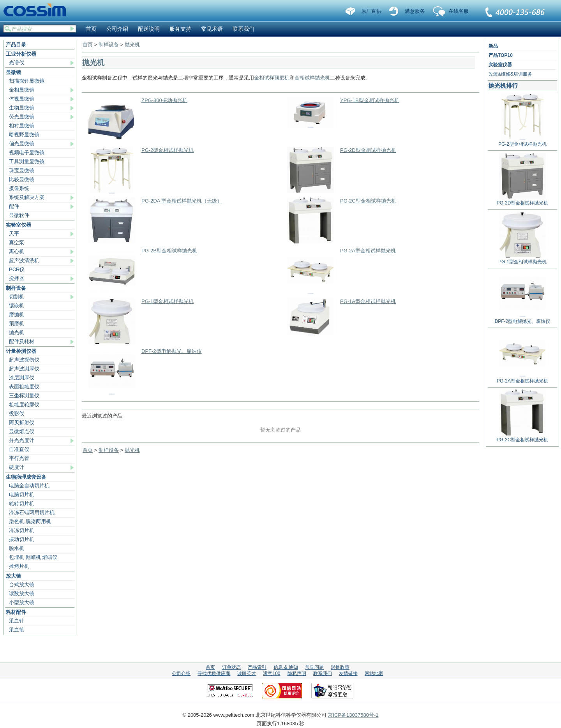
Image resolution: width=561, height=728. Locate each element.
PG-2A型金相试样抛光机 (368, 251)
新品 (493, 46)
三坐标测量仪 (24, 396)
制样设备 (16, 288)
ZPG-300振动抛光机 (164, 100)
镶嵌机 (17, 306)
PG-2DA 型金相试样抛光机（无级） (182, 201)
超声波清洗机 (24, 260)
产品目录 (16, 45)
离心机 (17, 251)
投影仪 (17, 413)
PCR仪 (17, 269)
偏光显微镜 (22, 144)
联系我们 (515, 13)
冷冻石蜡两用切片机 (32, 512)
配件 (14, 206)
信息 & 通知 (286, 667)
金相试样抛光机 (312, 78)
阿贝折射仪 (22, 422)
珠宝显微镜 (22, 170)
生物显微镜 (22, 108)
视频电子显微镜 (27, 152)
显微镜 (13, 72)
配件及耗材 (22, 341)
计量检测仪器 (21, 351)
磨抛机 (17, 315)
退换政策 (340, 667)
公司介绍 (117, 29)
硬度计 (17, 467)
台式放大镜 (22, 584)
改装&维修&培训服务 (510, 74)
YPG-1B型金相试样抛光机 (370, 100)
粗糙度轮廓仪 (24, 405)
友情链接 (348, 673)
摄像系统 (19, 188)
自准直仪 (19, 449)
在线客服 (459, 11)
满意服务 (415, 11)
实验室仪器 (19, 225)
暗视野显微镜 (24, 135)
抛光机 (17, 332)
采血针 (17, 621)
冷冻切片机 (22, 530)
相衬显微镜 (22, 126)
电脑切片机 (22, 494)
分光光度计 (22, 440)
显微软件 (19, 215)
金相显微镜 (22, 90)
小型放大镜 (22, 602)
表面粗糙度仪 (24, 387)
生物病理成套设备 (26, 477)
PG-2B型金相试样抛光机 (169, 251)
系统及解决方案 (27, 197)
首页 (91, 29)
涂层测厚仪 (22, 378)
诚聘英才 (247, 673)
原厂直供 (371, 11)
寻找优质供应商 (214, 673)
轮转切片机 (22, 503)
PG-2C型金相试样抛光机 (368, 201)
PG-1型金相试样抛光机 (168, 301)
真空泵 (17, 242)
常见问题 (314, 667)
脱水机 (17, 548)
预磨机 (17, 323)
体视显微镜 (22, 99)
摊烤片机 (19, 566)
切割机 (17, 297)
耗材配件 (16, 612)
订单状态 (231, 667)
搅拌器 (17, 278)
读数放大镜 (22, 593)
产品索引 (257, 667)
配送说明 (149, 29)
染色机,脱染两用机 (30, 521)
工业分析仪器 (21, 54)
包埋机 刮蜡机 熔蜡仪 (33, 557)
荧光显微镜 (22, 117)
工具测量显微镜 (27, 161)
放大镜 (13, 576)
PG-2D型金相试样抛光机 (368, 150)
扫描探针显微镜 (27, 81)
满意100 (272, 673)
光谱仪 (17, 63)
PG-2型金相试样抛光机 (168, 150)
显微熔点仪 (22, 431)
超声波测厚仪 (24, 369)
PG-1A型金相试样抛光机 (368, 301)
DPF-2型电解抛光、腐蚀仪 (172, 351)
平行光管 (19, 458)
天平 (14, 234)
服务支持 (180, 29)
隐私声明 (297, 673)
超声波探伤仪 (24, 360)
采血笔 (17, 630)
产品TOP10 (501, 55)
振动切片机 (22, 539)
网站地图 (374, 673)
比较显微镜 (22, 179)
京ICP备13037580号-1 (353, 715)
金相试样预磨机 (272, 78)
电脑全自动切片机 (29, 486)
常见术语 (212, 29)
